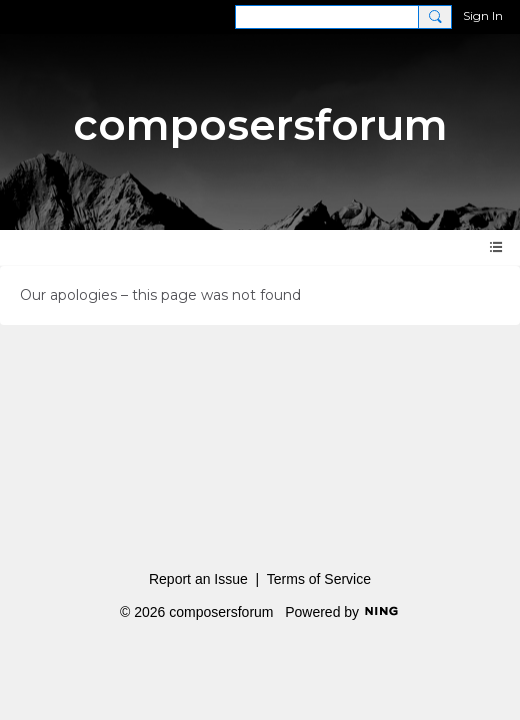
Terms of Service (319, 579)
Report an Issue (198, 579)
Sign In (483, 15)
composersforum (260, 125)
